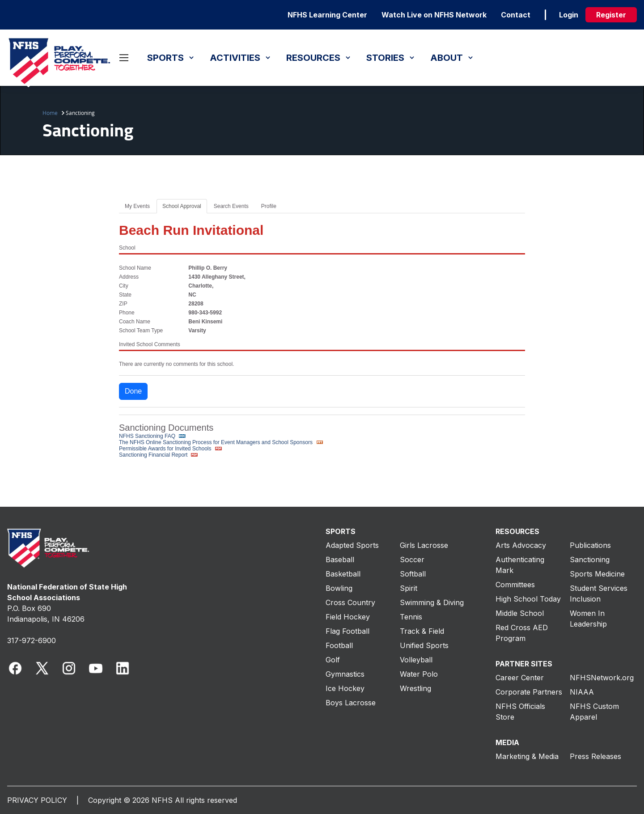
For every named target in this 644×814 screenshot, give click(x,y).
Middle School (520, 613)
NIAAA (582, 692)
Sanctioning (590, 560)
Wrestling (415, 688)
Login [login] (569, 15)
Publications (590, 545)
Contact (516, 15)
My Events (137, 206)
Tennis (411, 617)
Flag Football (347, 631)
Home (50, 113)
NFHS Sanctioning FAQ (153, 436)
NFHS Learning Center (327, 15)
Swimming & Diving (432, 602)
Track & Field (422, 631)
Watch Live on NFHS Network (434, 15)
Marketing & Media (527, 756)
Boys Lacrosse (351, 703)
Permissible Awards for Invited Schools (171, 449)
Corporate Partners (529, 692)
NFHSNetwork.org (602, 678)
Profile (269, 206)
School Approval (182, 206)
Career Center (520, 678)
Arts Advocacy (521, 545)
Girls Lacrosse (424, 545)
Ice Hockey (345, 688)
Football (339, 645)
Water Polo (419, 674)
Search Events (231, 206)
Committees (515, 585)
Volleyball (416, 660)
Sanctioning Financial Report (159, 455)
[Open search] (114, 58)
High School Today (528, 599)
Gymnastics (345, 674)
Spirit (409, 588)
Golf (333, 660)
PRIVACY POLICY (37, 800)
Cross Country (350, 602)
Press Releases (595, 756)
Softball (413, 574)
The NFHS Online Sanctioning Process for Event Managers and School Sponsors (222, 442)
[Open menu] (124, 58)
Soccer (412, 560)
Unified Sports (424, 645)
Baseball (340, 560)
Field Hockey (348, 617)
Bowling (339, 588)
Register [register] (611, 15)
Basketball (343, 574)
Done (133, 391)
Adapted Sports (352, 545)
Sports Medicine (597, 574)
